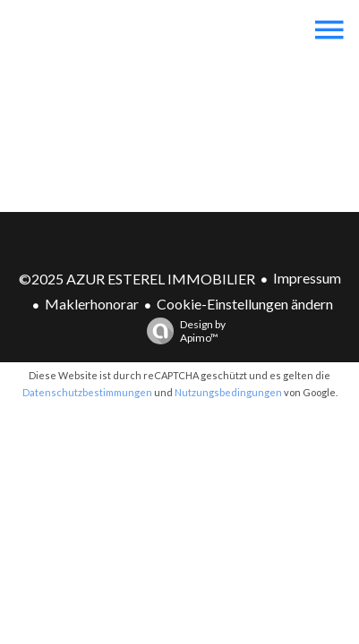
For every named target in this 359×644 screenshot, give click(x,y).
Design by (182, 331)
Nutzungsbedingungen (228, 392)
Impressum (307, 278)
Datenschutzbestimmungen (87, 392)
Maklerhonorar (92, 304)
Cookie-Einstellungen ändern (245, 304)
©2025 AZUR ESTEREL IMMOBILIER (137, 279)
